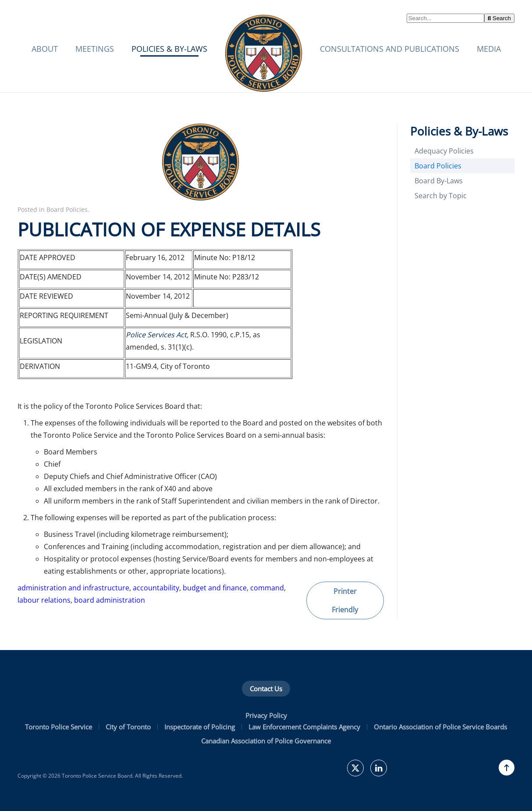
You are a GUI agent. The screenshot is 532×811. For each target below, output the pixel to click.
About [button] (45, 49)
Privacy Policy (266, 715)
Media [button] (489, 49)
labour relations (44, 600)
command (267, 588)
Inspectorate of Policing (200, 727)
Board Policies (67, 209)
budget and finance (215, 588)
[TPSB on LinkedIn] (379, 768)
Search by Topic (441, 196)
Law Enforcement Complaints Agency (304, 727)
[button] (507, 768)
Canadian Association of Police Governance (266, 741)
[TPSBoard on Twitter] (355, 768)
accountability (156, 588)
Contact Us (266, 689)
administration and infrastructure (73, 588)
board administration (110, 600)
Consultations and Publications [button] (390, 49)
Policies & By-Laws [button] (169, 49)
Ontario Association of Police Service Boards (440, 727)
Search (499, 18)
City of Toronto (128, 727)
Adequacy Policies (444, 151)
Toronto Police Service (59, 727)
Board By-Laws (439, 181)
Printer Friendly (345, 600)
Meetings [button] (95, 49)
